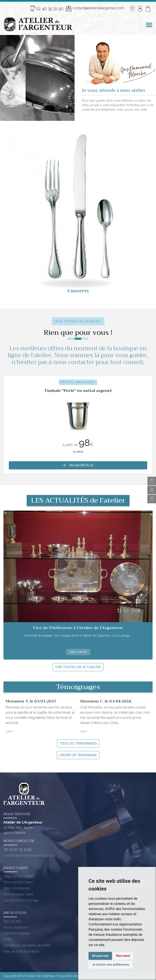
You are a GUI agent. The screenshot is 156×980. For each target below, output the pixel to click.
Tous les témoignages (78, 743)
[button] (24, 116)
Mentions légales (17, 933)
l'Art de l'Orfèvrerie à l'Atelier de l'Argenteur (78, 628)
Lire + (10, 731)
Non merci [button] (123, 956)
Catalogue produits (18, 876)
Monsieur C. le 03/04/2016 (106, 701)
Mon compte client (18, 882)
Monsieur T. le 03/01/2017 (31, 701)
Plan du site (12, 921)
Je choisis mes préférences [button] (111, 965)
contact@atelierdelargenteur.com (95, 9)
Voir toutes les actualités (78, 667)
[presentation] (9, 589)
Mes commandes (17, 888)
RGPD (8, 939)
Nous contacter (15, 927)
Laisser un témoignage (78, 755)
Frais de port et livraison (22, 951)
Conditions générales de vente (27, 945)
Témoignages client (19, 894)
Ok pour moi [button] (100, 956)
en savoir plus (78, 456)
